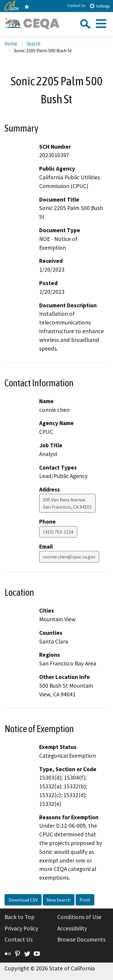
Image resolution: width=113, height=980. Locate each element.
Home (11, 43)
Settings (100, 6)
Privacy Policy (21, 928)
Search (33, 43)
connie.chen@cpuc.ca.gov (69, 557)
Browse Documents (81, 939)
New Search (59, 900)
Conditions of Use (79, 917)
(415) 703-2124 (58, 532)
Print (85, 900)
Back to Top (19, 917)
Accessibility (72, 928)
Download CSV (23, 900)
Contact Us (76, 6)
